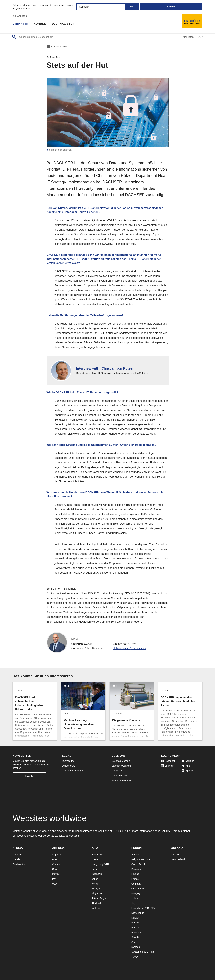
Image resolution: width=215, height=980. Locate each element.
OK (132, 7)
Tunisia (16, 859)
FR (143, 859)
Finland (135, 874)
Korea (95, 884)
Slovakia (136, 937)
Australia (175, 855)
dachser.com (73, 836)
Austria (135, 855)
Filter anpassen (57, 46)
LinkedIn (168, 766)
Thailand (96, 903)
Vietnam (96, 908)
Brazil (55, 859)
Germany (136, 884)
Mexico (56, 874)
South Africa (19, 864)
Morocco (17, 855)
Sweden (136, 947)
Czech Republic (140, 864)
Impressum (68, 761)
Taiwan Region (99, 898)
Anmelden (29, 776)
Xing (186, 766)
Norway (135, 918)
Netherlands (138, 913)
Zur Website (20, 16)
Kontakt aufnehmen (122, 780)
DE (152, 908)
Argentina (57, 855)
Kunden (43, 24)
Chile (55, 869)
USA (55, 884)
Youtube (188, 761)
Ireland (135, 898)
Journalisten (66, 24)
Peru (55, 879)
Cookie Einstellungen (73, 771)
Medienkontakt (119, 776)
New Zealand (178, 859)
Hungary (136, 893)
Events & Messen (121, 761)
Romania (136, 932)
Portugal (136, 927)
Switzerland (137, 952)
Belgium (136, 859)
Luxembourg (138, 908)
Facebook (168, 761)
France (135, 879)
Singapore (97, 893)
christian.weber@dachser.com (131, 648)
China (95, 859)
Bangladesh (98, 855)
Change (171, 7)
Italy (134, 903)
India (94, 869)
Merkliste (189, 37)
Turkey (135, 957)
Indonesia (97, 874)
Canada (56, 864)
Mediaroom (22, 24)
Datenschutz (69, 766)
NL (147, 859)
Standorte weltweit (121, 766)
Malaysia (96, 889)
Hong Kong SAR (100, 864)
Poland (135, 923)
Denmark (136, 869)
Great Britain (138, 889)
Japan (95, 879)
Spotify (187, 771)
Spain (134, 942)
